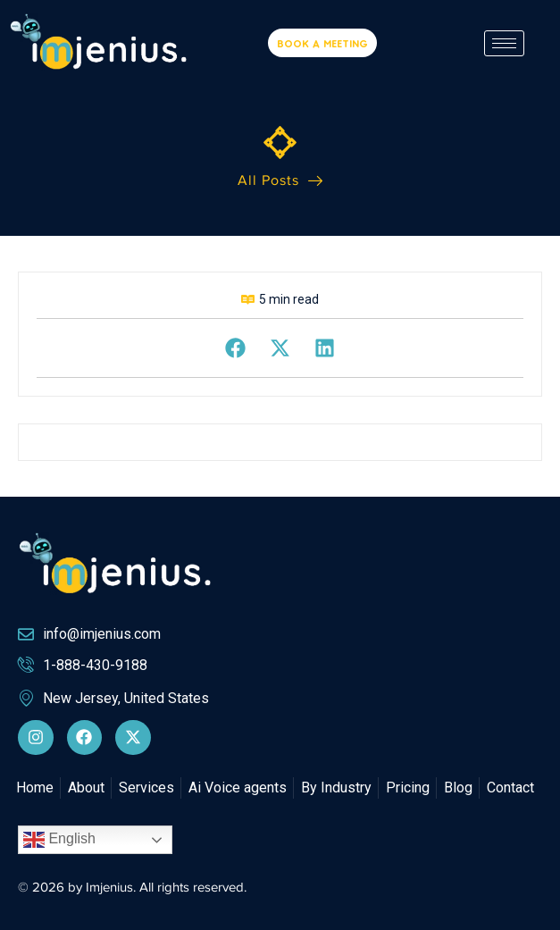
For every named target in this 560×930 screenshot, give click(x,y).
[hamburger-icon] (504, 43)
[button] (235, 348)
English (59, 840)
